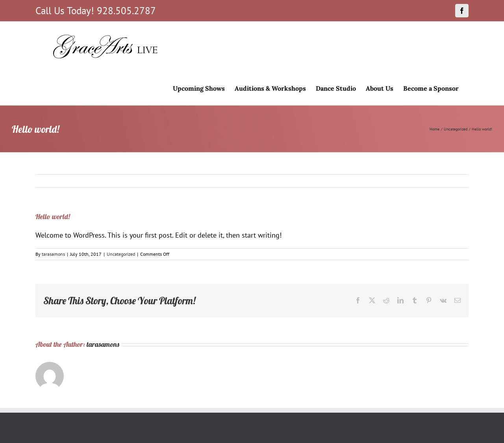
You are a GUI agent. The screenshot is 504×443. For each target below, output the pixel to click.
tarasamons (53, 254)
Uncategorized (121, 254)
